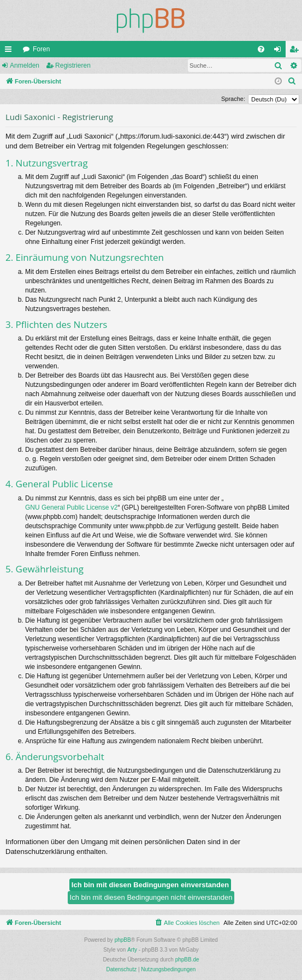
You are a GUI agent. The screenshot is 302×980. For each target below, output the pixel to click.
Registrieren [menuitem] (296, 51)
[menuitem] (261, 49)
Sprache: (233, 99)
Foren (41, 49)
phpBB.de (187, 960)
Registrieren (73, 65)
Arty (132, 950)
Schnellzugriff (10, 51)
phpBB (123, 940)
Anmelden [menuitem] (280, 51)
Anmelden (25, 65)
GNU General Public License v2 (71, 507)
